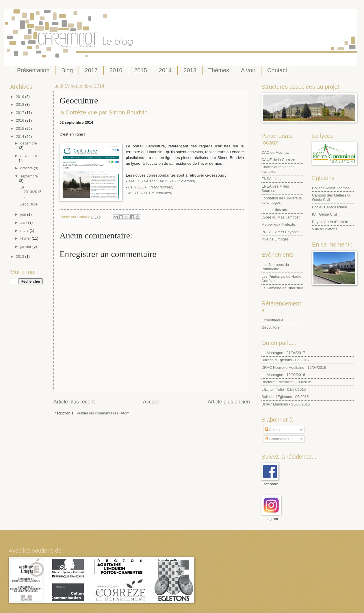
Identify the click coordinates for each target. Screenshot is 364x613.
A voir (248, 70)
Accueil (151, 402)
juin (24, 214)
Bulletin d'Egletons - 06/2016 (285, 360)
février (26, 238)
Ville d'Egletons (325, 229)
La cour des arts (275, 210)
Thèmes (219, 70)
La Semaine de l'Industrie (282, 288)
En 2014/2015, (30, 192)
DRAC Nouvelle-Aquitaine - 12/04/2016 (294, 367)
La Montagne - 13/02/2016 (283, 375)
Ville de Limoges (275, 239)
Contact (277, 70)
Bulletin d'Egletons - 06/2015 (285, 397)
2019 (21, 97)
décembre (28, 143)
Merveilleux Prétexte (278, 224)
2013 (190, 70)
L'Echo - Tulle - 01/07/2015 (284, 389)
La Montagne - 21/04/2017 (283, 353)
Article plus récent (74, 402)
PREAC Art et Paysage (281, 232)
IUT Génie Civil (324, 214)
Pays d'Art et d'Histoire (331, 222)
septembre (29, 176)
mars (25, 230)
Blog (67, 70)
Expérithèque (272, 320)
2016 (116, 70)
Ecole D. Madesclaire (330, 207)
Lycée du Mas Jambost (281, 217)
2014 (165, 70)
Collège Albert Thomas (331, 188)
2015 (141, 70)
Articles (273, 430)
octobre (27, 168)
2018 (21, 104)
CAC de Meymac (275, 152)
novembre (28, 156)
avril (24, 222)
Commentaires (279, 439)
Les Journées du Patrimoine (275, 267)
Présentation (33, 70)
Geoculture (28, 204)
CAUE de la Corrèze (278, 160)
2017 (91, 70)
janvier (26, 246)
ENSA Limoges (274, 179)
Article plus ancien (229, 402)
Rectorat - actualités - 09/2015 (286, 382)
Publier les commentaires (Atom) (104, 413)
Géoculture (271, 327)
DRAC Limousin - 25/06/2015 (286, 404)
